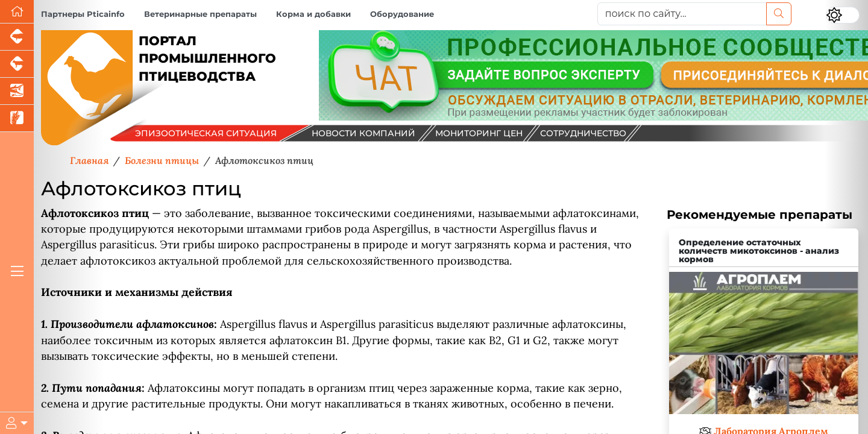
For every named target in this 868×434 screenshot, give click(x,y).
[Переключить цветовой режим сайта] (843, 15)
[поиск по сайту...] (682, 14)
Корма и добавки (313, 14)
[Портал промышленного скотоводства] (17, 64)
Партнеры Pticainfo (83, 14)
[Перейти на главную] (17, 12)
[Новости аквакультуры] (17, 91)
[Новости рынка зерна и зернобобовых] (17, 118)
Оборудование (402, 14)
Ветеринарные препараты (200, 14)
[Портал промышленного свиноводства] (17, 37)
